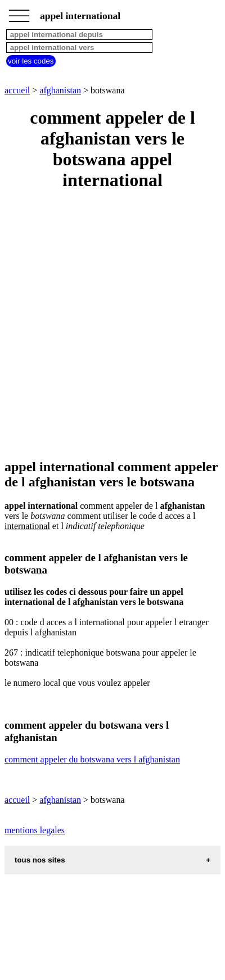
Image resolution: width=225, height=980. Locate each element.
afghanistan (60, 90)
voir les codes (31, 61)
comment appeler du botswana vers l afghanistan (92, 759)
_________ (19, 12)
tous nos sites (40, 860)
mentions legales (35, 830)
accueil (17, 90)
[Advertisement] (112, 326)
